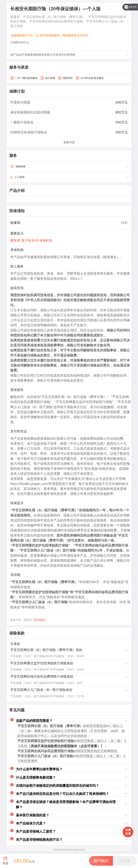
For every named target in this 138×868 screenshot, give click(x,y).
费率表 (15, 241)
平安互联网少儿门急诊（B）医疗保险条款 (41, 690)
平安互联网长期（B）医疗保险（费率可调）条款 (46, 650)
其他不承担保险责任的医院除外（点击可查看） (66, 746)
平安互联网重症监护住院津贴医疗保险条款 (42, 663)
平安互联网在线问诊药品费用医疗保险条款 (42, 676)
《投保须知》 (40, 620)
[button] (69, 721)
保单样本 (46, 241)
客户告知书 (30, 241)
